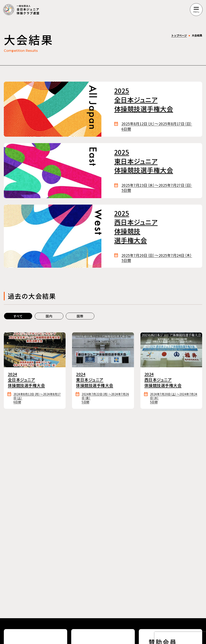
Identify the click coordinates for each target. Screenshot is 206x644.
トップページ (179, 35)
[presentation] (180, 638)
